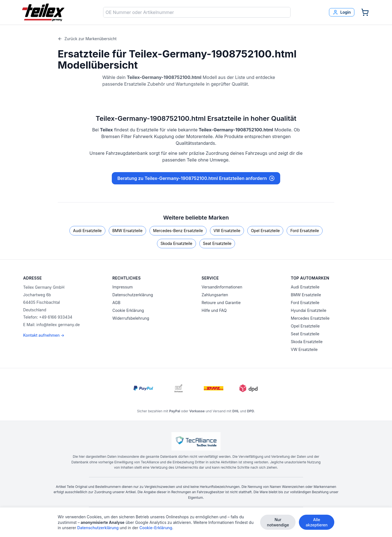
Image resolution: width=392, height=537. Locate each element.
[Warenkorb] (365, 12)
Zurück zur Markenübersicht (87, 39)
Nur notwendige (278, 522)
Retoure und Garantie (221, 303)
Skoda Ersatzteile (176, 243)
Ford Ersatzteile (304, 231)
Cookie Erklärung (128, 310)
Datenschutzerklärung (133, 295)
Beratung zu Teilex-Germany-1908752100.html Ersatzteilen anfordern (196, 178)
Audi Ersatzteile (87, 231)
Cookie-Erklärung (156, 528)
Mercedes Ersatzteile (310, 318)
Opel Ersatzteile (265, 231)
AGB (116, 303)
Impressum (123, 287)
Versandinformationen (222, 287)
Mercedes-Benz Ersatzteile (178, 231)
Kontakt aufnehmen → (44, 335)
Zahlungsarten (215, 295)
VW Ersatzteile (227, 231)
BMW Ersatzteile (127, 231)
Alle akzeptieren (317, 522)
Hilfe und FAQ (214, 310)
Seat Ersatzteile (217, 243)
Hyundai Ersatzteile (308, 310)
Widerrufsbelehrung (131, 318)
